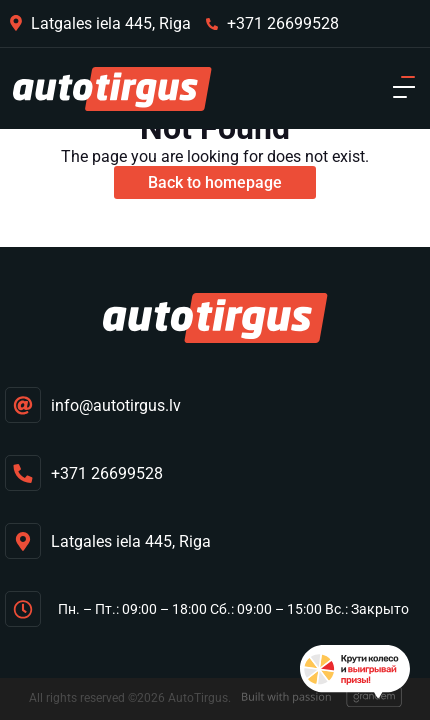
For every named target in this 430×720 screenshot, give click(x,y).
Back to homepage (215, 182)
